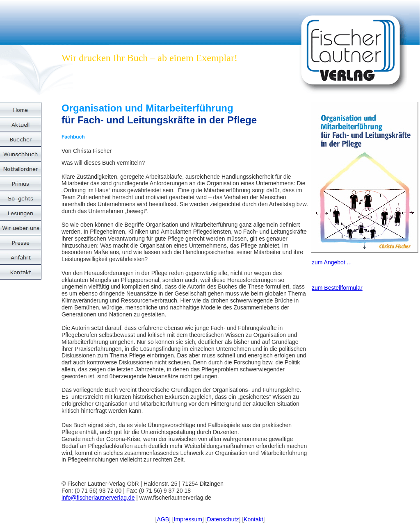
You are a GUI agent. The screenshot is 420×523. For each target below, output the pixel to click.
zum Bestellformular (337, 288)
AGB (163, 519)
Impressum (188, 519)
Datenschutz (223, 519)
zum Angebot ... (332, 262)
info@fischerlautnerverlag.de (98, 498)
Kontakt (253, 519)
